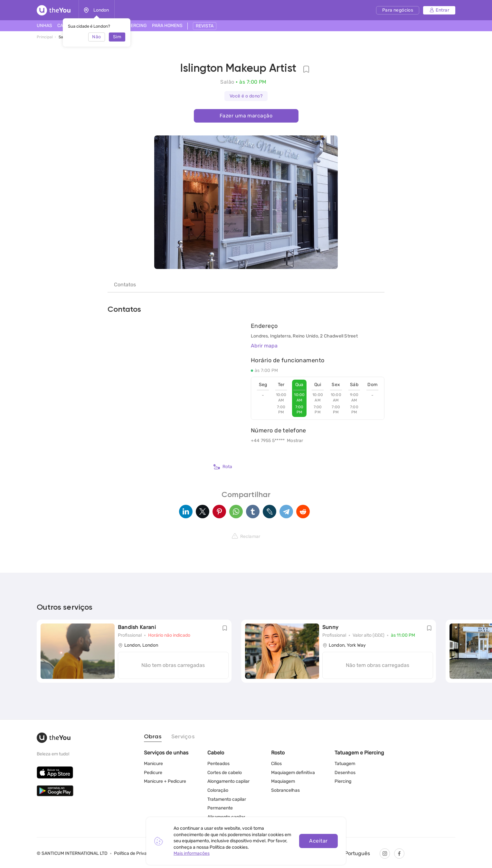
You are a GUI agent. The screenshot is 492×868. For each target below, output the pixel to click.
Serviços (183, 737)
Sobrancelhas (285, 790)
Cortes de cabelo (225, 773)
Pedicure (153, 773)
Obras (153, 737)
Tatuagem (345, 764)
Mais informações (192, 853)
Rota (223, 467)
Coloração (218, 790)
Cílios (276, 764)
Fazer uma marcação (246, 116)
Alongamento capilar (228, 781)
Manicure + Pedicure (165, 781)
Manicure (153, 764)
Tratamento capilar (227, 799)
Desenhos (345, 773)
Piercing (343, 781)
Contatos (125, 285)
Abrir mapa (264, 346)
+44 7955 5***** (268, 441)
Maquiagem (283, 781)
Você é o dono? (246, 96)
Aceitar (318, 841)
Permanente (220, 808)
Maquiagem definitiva (293, 773)
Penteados (218, 764)
